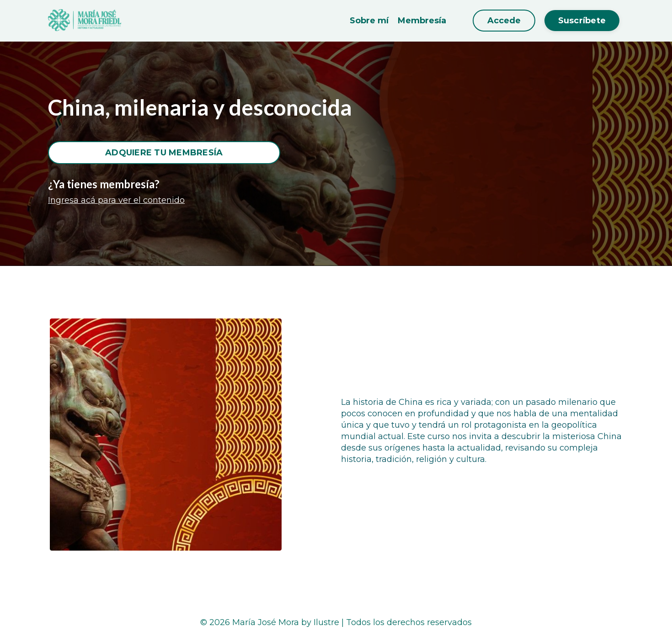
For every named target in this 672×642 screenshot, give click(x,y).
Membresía (422, 21)
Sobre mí (369, 21)
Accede (504, 21)
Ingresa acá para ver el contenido (116, 200)
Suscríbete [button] (582, 21)
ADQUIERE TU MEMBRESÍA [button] (164, 153)
